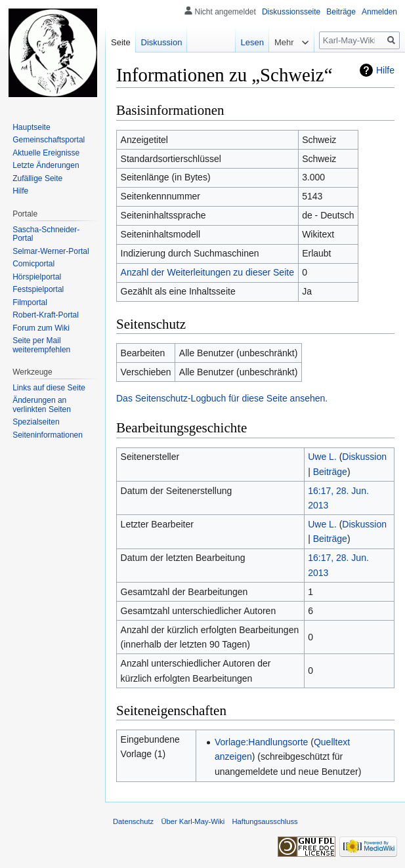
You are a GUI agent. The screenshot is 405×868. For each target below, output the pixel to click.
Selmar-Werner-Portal (51, 251)
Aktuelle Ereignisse (46, 153)
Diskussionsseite (291, 12)
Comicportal (33, 264)
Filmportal (30, 302)
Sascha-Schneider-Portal (46, 234)
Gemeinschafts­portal (49, 140)
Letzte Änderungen (46, 165)
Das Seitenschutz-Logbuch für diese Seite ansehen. (222, 398)
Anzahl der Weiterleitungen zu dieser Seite (207, 272)
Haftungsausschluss (265, 821)
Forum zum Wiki (41, 328)
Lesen (246, 42)
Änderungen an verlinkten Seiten (42, 405)
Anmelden (379, 12)
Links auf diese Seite (49, 388)
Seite (121, 42)
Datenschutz (133, 821)
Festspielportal (38, 289)
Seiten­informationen (48, 435)
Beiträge (330, 472)
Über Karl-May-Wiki (193, 821)
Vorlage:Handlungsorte (261, 742)
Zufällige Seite (37, 178)
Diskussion (364, 457)
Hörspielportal (37, 277)
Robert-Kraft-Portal (46, 315)
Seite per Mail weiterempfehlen (41, 345)
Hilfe (385, 70)
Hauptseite (31, 127)
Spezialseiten (36, 422)
